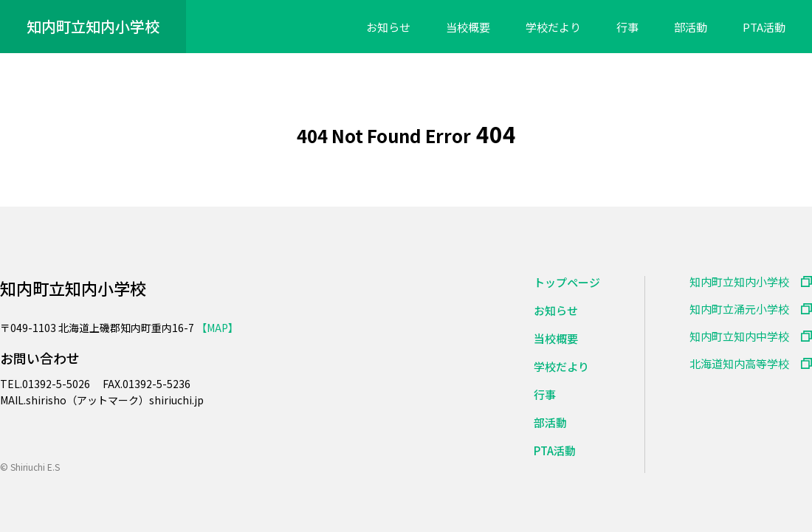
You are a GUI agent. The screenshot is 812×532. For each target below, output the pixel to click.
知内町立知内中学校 (739, 336)
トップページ (567, 282)
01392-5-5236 (156, 384)
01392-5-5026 (57, 384)
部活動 (691, 27)
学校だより (553, 27)
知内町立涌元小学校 (739, 309)
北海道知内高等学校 (739, 363)
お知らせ (388, 27)
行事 (627, 27)
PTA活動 (764, 27)
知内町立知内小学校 (93, 26)
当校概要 (468, 27)
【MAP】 (217, 328)
